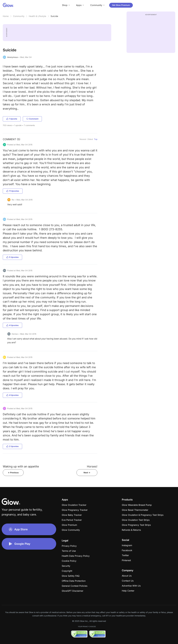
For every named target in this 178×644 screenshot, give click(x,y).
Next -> (87, 473)
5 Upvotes (12, 257)
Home (6, 16)
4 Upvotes (12, 325)
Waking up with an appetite (21, 466)
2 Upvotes (12, 446)
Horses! (92, 466)
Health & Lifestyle (37, 16)
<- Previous (13, 473)
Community (19, 16)
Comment (32, 119)
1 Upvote (12, 119)
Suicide (54, 16)
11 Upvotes (13, 191)
